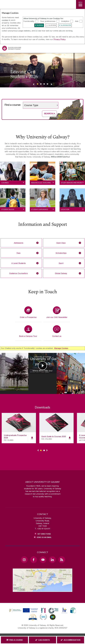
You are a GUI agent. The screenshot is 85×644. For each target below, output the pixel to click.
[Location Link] (42, 580)
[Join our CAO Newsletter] (57, 312)
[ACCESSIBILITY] (52, 631)
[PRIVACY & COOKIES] (43, 628)
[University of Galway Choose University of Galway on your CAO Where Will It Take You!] (42, 368)
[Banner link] (38, 85)
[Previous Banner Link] (34, 85)
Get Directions (44, 524)
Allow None (52, 25)
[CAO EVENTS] (42, 640)
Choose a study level (22, 101)
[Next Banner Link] (51, 85)
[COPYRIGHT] (57, 628)
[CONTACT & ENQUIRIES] (37, 631)
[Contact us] (57, 331)
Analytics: (65, 21)
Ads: (77, 21)
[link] (23, 600)
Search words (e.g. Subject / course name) (59, 101)
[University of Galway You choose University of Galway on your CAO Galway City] (74, 368)
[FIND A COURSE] (14, 640)
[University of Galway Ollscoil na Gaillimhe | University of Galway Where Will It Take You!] (11, 367)
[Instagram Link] (24, 549)
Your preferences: (48, 21)
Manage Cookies (61, 348)
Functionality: (29, 21)
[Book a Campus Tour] (28, 331)
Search (49, 114)
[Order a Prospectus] (28, 312)
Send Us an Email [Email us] (44, 527)
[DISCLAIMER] (28, 628)
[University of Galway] (12, 49)
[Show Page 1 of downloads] (41, 440)
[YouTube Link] (43, 549)
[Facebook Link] (34, 549)
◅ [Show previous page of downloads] (38, 440)
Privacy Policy (59, 39)
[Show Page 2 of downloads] (44, 440)
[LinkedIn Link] (52, 549)
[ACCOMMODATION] (71, 640)
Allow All (40, 25)
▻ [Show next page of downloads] (47, 440)
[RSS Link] (62, 549)
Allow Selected (66, 25)
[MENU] (80, 4)
